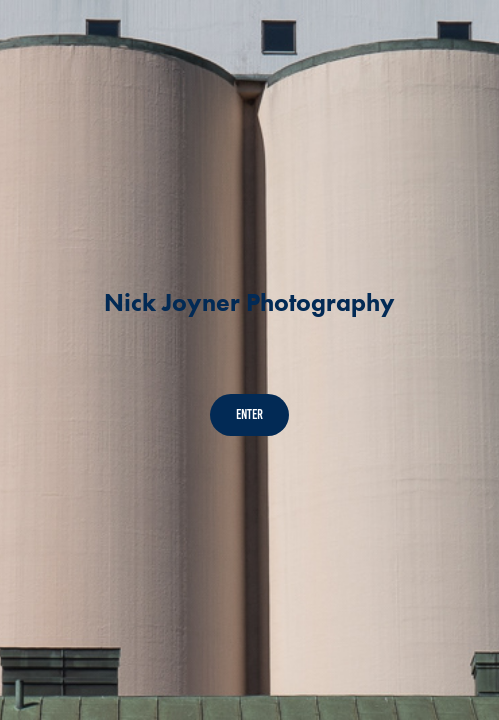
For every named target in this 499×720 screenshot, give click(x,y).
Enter (249, 414)
